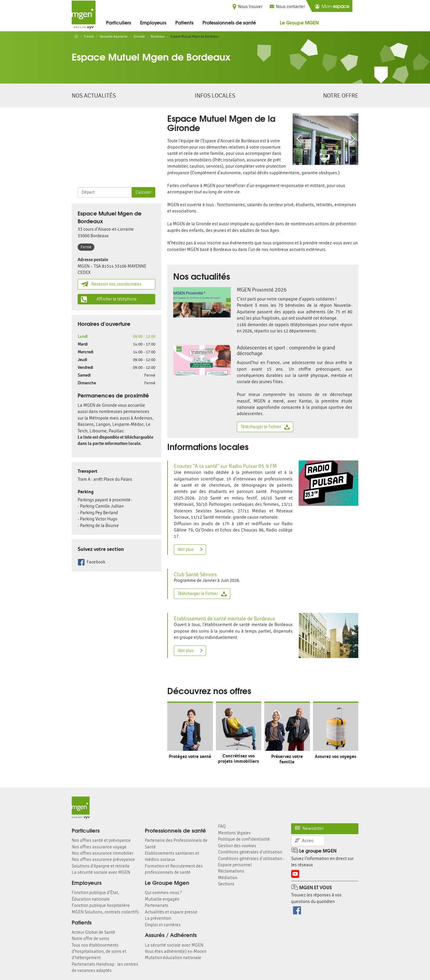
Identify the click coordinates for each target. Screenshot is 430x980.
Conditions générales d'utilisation (250, 852)
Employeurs (153, 22)
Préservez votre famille (287, 759)
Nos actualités (94, 96)
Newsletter (309, 828)
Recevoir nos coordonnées (111, 284)
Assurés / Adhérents (171, 935)
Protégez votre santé (190, 756)
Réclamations (231, 871)
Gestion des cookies (237, 846)
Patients (184, 22)
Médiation (228, 878)
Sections (226, 884)
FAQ (222, 826)
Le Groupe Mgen (167, 882)
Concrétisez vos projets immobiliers (238, 758)
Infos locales (215, 96)
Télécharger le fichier (265, 427)
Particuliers (119, 22)
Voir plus (190, 550)
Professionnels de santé (229, 22)
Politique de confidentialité (244, 839)
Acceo (304, 841)
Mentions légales (234, 833)
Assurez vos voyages (335, 756)
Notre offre (341, 96)
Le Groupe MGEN (299, 22)
